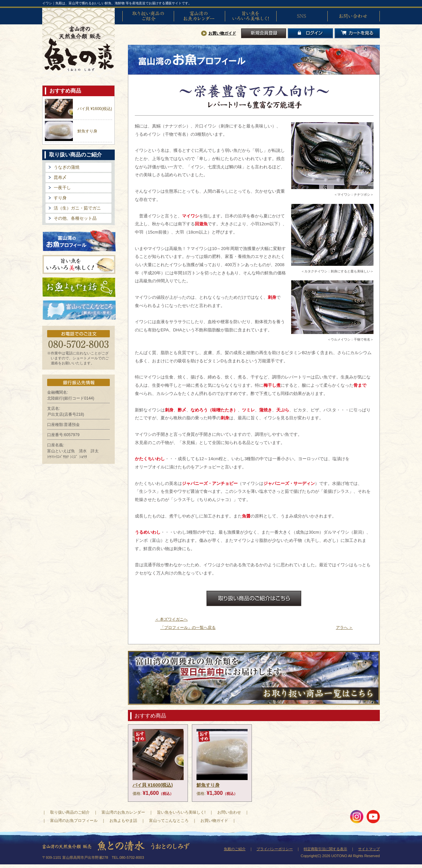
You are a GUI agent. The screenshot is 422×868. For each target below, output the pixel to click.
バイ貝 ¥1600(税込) (95, 109)
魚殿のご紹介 (235, 849)
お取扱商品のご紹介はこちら (254, 598)
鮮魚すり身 (87, 131)
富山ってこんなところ (169, 821)
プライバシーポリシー (275, 849)
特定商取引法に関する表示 (325, 849)
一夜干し (62, 188)
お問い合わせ (353, 16)
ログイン (310, 33)
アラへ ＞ (344, 628)
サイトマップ (369, 849)
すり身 (60, 198)
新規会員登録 (264, 33)
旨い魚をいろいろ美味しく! (251, 16)
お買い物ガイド (222, 33)
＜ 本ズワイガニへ (171, 619)
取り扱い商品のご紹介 (148, 16)
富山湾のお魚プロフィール (79, 240)
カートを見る (357, 33)
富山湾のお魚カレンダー (199, 16)
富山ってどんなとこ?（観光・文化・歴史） (79, 310)
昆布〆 (60, 177)
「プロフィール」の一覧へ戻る (188, 628)
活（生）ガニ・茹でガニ (77, 208)
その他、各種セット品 (75, 218)
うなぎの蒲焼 (67, 167)
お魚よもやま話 (79, 287)
